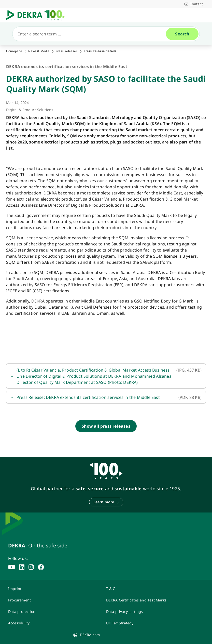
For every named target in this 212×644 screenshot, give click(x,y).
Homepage (14, 51)
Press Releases (67, 51)
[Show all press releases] (106, 426)
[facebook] (41, 567)
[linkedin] (22, 567)
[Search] (91, 34)
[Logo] (37, 15)
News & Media (39, 51)
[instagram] (31, 567)
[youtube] (12, 567)
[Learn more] (106, 502)
